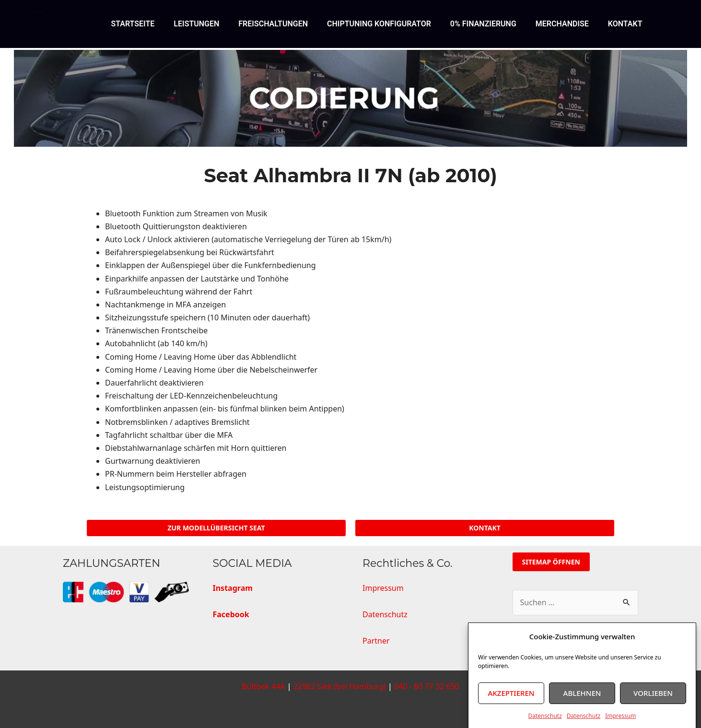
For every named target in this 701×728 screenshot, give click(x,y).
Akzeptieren (511, 705)
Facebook (231, 614)
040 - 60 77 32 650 (427, 686)
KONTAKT (625, 24)
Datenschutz (386, 614)
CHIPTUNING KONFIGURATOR (379, 24)
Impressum (384, 588)
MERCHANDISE (562, 24)
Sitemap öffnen (551, 562)
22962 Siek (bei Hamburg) (340, 686)
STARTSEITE (133, 24)
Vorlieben (653, 705)
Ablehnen (582, 705)
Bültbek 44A (263, 686)
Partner (376, 641)
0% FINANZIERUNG (483, 24)
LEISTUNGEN (196, 24)
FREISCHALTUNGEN (273, 24)
